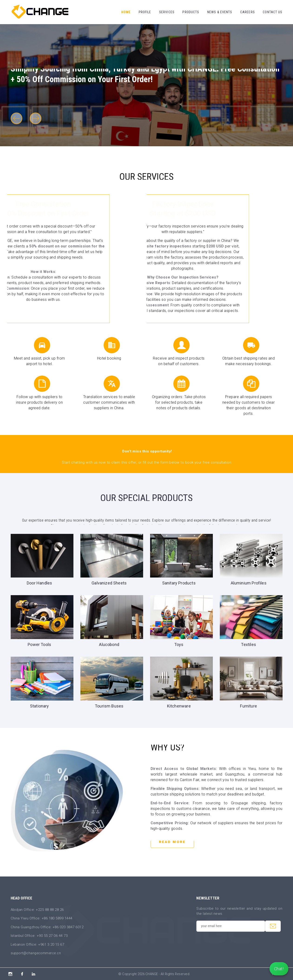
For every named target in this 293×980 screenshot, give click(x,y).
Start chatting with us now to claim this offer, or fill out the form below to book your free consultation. (147, 462)
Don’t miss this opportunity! (147, 451)
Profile (145, 12)
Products (191, 12)
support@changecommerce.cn (37, 953)
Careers (248, 12)
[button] (16, 118)
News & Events (220, 12)
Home (126, 12)
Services (167, 12)
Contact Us (273, 12)
